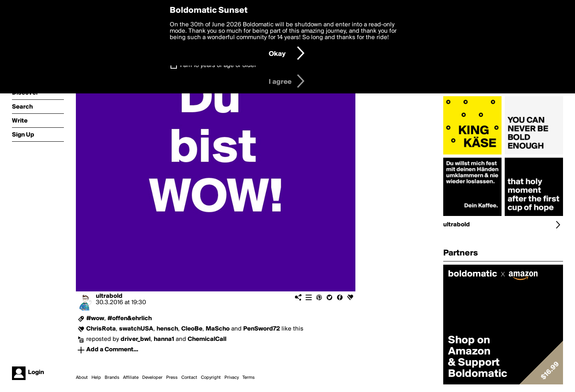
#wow (95, 319)
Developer (152, 378)
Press (172, 378)
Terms (249, 378)
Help (96, 378)
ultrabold (109, 296)
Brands (112, 378)
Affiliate (131, 378)
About (82, 378)
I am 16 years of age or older (218, 65)
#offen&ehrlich (130, 319)
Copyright (211, 378)
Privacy (232, 378)
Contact (189, 378)
